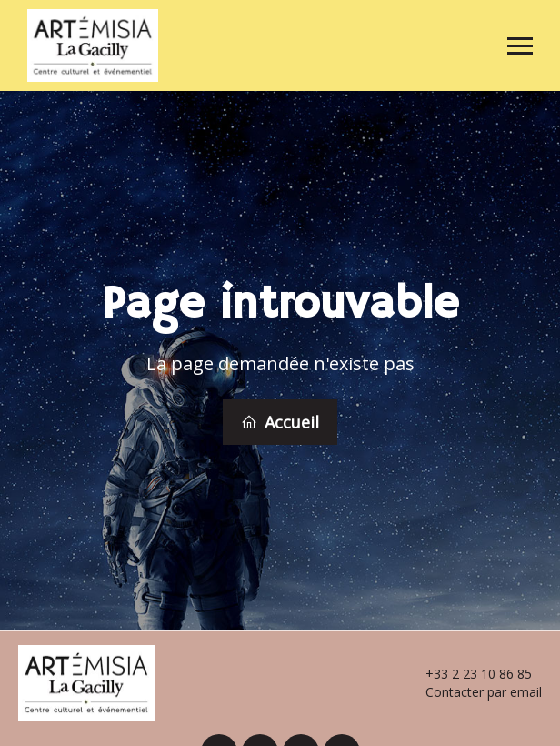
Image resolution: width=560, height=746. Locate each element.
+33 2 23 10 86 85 (468, 672)
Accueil (280, 421)
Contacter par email (473, 689)
